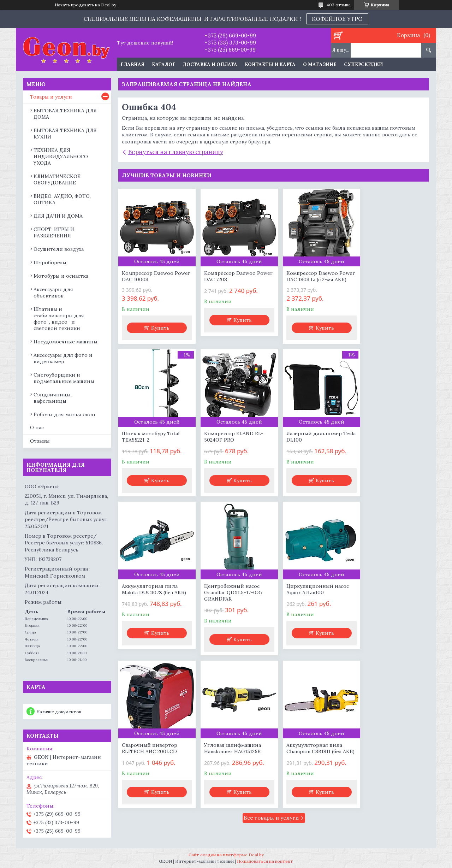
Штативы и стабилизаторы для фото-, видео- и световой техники (59, 319)
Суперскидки (363, 64)
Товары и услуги (51, 97)
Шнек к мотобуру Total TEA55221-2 (388, 276)
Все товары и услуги (271, 678)
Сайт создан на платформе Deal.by (226, 855)
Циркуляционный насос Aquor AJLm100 (153, 602)
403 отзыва (339, 5)
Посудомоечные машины (66, 342)
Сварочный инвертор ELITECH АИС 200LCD (229, 602)
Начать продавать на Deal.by (85, 5)
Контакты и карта (270, 64)
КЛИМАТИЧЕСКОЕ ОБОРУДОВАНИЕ (57, 179)
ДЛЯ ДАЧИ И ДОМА (58, 216)
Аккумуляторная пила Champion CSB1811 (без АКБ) (387, 605)
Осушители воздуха (59, 249)
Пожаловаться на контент (265, 861)
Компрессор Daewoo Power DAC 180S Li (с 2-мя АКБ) (312, 279)
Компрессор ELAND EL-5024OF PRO (151, 443)
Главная (132, 64)
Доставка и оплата (210, 64)
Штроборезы (50, 262)
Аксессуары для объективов (53, 293)
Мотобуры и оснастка (61, 276)
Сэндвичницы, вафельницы (53, 398)
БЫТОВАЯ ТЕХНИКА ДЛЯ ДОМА (65, 114)
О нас (37, 427)
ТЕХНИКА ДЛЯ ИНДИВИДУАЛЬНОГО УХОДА (61, 157)
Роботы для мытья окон (64, 414)
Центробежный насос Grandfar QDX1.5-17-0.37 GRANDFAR (388, 446)
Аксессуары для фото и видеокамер (63, 358)
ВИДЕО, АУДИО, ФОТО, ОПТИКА (62, 199)
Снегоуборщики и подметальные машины (64, 378)
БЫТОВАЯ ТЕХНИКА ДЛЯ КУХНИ (65, 134)
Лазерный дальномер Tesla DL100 (229, 443)
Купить (159, 328)
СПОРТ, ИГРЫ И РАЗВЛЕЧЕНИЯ (54, 232)
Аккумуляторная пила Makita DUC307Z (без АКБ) (312, 443)
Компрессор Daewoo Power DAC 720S (227, 276)
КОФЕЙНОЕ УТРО (337, 19)
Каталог (164, 64)
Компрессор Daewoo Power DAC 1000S (148, 276)
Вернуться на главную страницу (176, 152)
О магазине (320, 64)
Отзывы (40, 441)
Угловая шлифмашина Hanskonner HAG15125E (308, 602)
